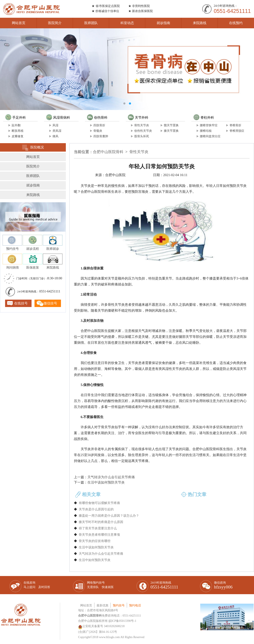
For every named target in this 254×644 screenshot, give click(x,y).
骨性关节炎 (142, 125)
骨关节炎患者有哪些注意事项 (99, 535)
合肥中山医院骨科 (108, 152)
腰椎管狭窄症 (209, 125)
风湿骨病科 (58, 118)
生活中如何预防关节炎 (95, 560)
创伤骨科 (97, 118)
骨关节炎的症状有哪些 (95, 541)
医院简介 (55, 23)
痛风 (55, 136)
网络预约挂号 (100, 585)
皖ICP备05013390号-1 (122, 621)
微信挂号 (50, 303)
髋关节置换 (171, 125)
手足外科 (16, 118)
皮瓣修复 (18, 136)
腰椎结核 (206, 131)
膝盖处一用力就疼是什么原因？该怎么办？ (109, 516)
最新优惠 (102, 605)
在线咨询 (37, 585)
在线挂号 (21, 303)
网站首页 (19, 23)
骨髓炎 (98, 131)
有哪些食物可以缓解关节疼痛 (99, 503)
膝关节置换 (171, 131)
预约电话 (135, 605)
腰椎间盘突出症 (210, 136)
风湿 (55, 125)
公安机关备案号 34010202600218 (101, 626)
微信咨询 (223, 585)
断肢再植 (18, 131)
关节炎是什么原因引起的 (96, 509)
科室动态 (127, 23)
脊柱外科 (204, 118)
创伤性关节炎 (143, 131)
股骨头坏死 (142, 136)
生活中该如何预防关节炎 (106, 482)
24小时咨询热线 (164, 585)
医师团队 (91, 23)
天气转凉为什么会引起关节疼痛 (111, 477)
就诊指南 (163, 23)
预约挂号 (119, 605)
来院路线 (200, 23)
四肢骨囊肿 (101, 136)
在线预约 (236, 23)
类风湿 (57, 131)
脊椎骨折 (235, 125)
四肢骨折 (99, 125)
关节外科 (138, 118)
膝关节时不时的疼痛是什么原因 (101, 522)
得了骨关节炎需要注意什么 (98, 528)
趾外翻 (16, 125)
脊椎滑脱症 (237, 131)
